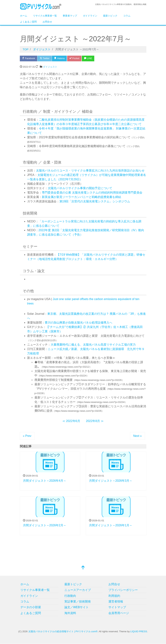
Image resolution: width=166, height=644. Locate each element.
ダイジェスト (50, 67)
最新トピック (110, 16)
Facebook (29, 58)
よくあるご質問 (28, 22)
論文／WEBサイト (76, 607)
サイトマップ (117, 607)
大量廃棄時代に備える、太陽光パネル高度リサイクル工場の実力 (93, 345)
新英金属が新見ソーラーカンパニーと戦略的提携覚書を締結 (81, 197)
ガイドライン (90, 16)
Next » (137, 436)
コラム (127, 16)
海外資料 (70, 613)
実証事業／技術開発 (78, 602)
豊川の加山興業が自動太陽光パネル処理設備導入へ (79, 323)
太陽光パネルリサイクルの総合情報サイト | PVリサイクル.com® (63, 632)
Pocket (77, 58)
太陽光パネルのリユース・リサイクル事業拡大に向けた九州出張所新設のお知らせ (90, 171)
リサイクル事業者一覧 (45, 16)
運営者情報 (116, 602)
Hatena (61, 58)
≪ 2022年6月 (71, 421)
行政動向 (70, 596)
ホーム (24, 16)
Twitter (46, 58)
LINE (91, 58)
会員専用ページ (119, 613)
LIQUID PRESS (139, 632)
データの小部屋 (31, 607)
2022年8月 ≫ (95, 421)
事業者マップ (70, 16)
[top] (83, 568)
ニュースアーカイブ (78, 590)
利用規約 (114, 596)
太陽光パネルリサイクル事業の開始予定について (80, 188)
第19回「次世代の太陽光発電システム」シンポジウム (95, 202)
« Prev (27, 436)
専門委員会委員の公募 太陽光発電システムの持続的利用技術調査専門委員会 (92, 193)
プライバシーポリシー (123, 590)
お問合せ (47, 22)
